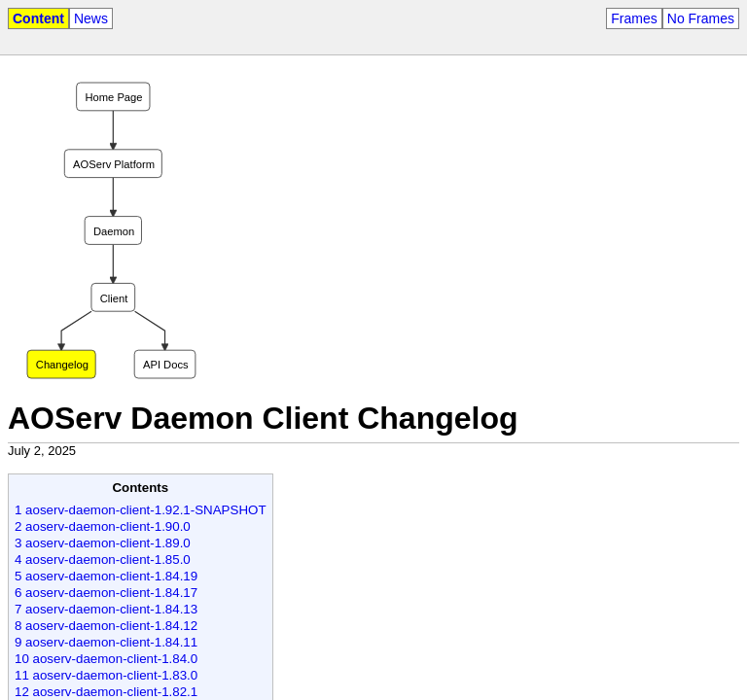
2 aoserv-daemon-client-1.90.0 (103, 526)
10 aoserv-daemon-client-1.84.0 (106, 659)
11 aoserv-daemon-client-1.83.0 (106, 675)
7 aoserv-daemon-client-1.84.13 (106, 609)
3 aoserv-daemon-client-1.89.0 (103, 543)
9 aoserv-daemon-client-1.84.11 (106, 642)
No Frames (701, 18)
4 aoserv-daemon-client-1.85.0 (103, 560)
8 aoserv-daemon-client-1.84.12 (106, 626)
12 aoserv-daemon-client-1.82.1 (106, 692)
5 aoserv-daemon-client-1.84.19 (106, 576)
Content (38, 18)
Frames (634, 18)
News (91, 18)
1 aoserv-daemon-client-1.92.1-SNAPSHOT (141, 510)
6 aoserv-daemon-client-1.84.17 (106, 593)
